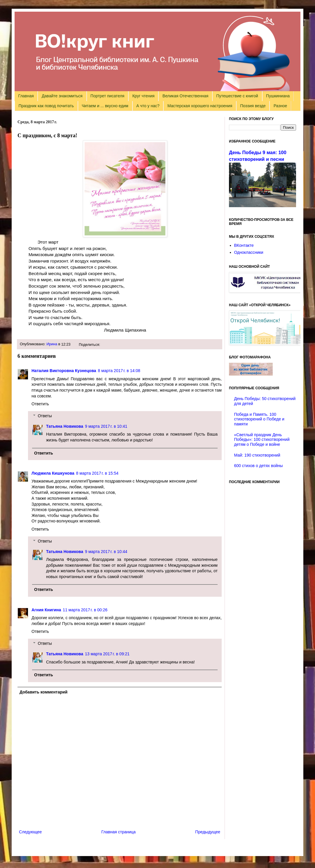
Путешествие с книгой (237, 96)
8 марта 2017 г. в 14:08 (119, 371)
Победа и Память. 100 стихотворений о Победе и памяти (259, 419)
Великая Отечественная (185, 96)
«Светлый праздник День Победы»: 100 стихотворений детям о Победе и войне (262, 440)
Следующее (30, 832)
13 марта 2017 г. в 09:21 (107, 654)
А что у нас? (148, 106)
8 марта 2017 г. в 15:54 (97, 473)
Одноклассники (249, 252)
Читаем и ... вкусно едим (105, 106)
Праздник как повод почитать (46, 106)
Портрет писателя (107, 96)
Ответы (45, 416)
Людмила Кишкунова (53, 473)
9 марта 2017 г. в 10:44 (106, 552)
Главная (26, 96)
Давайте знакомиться (62, 96)
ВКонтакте (244, 245)
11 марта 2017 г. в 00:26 (85, 610)
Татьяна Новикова (65, 426)
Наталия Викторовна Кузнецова (64, 371)
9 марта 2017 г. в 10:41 (106, 426)
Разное (280, 106)
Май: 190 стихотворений (257, 455)
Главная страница (119, 832)
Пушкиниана (278, 96)
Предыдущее (208, 832)
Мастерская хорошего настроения (200, 106)
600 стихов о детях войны (259, 466)
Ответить (40, 404)
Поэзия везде (253, 106)
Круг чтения (143, 96)
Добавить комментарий (43, 692)
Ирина (52, 344)
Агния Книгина (46, 610)
